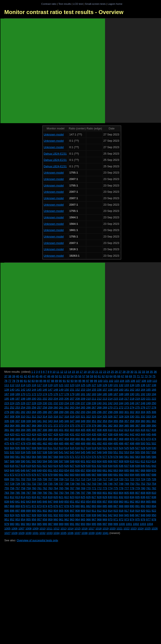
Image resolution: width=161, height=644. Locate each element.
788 (34, 493)
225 (18, 403)
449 (18, 439)
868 (12, 506)
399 (50, 430)
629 (83, 466)
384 (121, 426)
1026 (154, 528)
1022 (126, 528)
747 (116, 484)
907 (72, 511)
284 (34, 412)
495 (116, 443)
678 (45, 475)
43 (29, 376)
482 (45, 443)
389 (149, 426)
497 (127, 443)
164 (143, 390)
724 (143, 479)
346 (67, 421)
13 (66, 372)
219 (138, 399)
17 (81, 372)
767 (72, 488)
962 (67, 519)
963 (72, 519)
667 (138, 470)
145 (39, 390)
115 (28, 385)
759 (28, 488)
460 (77, 439)
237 (83, 403)
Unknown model (54, 134)
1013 (63, 528)
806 (132, 493)
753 (149, 484)
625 (61, 466)
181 (83, 394)
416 (143, 430)
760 (34, 488)
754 (154, 484)
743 (94, 484)
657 (83, 470)
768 (77, 488)
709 (61, 479)
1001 (129, 524)
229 (39, 403)
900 (34, 511)
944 (121, 515)
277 (149, 407)
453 (39, 439)
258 (45, 407)
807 (138, 493)
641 (149, 466)
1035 (63, 533)
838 (154, 497)
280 (12, 412)
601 (83, 461)
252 (12, 407)
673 (18, 475)
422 (23, 434)
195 (7, 399)
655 (72, 470)
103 (116, 381)
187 (116, 394)
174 (45, 394)
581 (127, 457)
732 (34, 484)
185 (105, 394)
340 (34, 421)
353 (105, 421)
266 (88, 407)
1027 (7, 533)
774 (110, 488)
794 (67, 493)
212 (99, 399)
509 (39, 448)
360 (143, 421)
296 (99, 412)
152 (77, 390)
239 (94, 403)
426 (45, 434)
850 (67, 502)
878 (67, 506)
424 (34, 434)
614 (154, 461)
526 (132, 448)
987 (50, 524)
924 (12, 515)
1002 (136, 524)
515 (72, 448)
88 (53, 381)
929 (39, 515)
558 (154, 452)
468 (121, 439)
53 (68, 376)
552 (121, 452)
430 (67, 434)
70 (134, 376)
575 (94, 457)
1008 (29, 528)
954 (23, 519)
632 (99, 466)
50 (56, 376)
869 (18, 506)
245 (127, 403)
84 (37, 381)
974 (132, 519)
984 (34, 524)
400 (56, 430)
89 (56, 381)
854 (88, 502)
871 (28, 506)
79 (17, 381)
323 (94, 417)
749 (127, 484)
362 (154, 421)
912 (99, 511)
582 (132, 457)
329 (127, 417)
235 (72, 403)
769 (83, 488)
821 (61, 497)
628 (77, 466)
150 (67, 390)
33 (144, 372)
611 (138, 461)
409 (105, 430)
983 (28, 524)
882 (88, 506)
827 (94, 497)
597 (61, 461)
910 (88, 511)
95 (80, 381)
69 (130, 376)
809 (149, 493)
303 (138, 412)
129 (105, 385)
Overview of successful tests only (37, 540)
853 (83, 502)
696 (143, 475)
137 (149, 385)
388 (143, 426)
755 (7, 488)
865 (149, 502)
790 (45, 493)
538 (45, 452)
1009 (35, 528)
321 (83, 417)
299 (116, 412)
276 (143, 407)
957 (39, 519)
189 (127, 394)
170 (23, 394)
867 (7, 506)
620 (34, 466)
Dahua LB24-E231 (55, 154)
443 (138, 434)
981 (18, 524)
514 (67, 448)
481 (39, 443)
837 (149, 497)
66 (119, 376)
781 (149, 488)
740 (77, 484)
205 (61, 399)
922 (154, 511)
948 (143, 515)
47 (45, 376)
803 (116, 493)
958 (45, 519)
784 (12, 493)
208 (77, 399)
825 (83, 497)
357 (127, 421)
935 (72, 515)
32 (140, 372)
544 (77, 452)
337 (18, 421)
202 (45, 399)
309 (18, 417)
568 (56, 457)
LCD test (78, 4)
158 (110, 390)
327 (116, 417)
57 (84, 376)
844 (34, 502)
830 (110, 497)
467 (116, 439)
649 (39, 470)
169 (18, 394)
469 (127, 439)
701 (18, 479)
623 (50, 466)
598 (67, 461)
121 (61, 385)
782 (154, 488)
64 (111, 376)
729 (18, 484)
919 (138, 511)
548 (99, 452)
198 (23, 399)
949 (149, 515)
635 (116, 466)
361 (149, 421)
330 (132, 417)
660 (99, 470)
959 (50, 519)
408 (99, 430)
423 (28, 434)
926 (23, 515)
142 (23, 390)
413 (127, 430)
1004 (150, 524)
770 (88, 488)
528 (143, 448)
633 (105, 466)
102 (111, 381)
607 (116, 461)
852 (77, 502)
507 (28, 448)
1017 (92, 528)
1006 (15, 528)
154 (88, 390)
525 (127, 448)
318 (67, 417)
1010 (43, 528)
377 (83, 426)
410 (110, 430)
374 (67, 426)
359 (138, 421)
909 (83, 511)
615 (7, 466)
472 (143, 439)
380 (99, 426)
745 (105, 484)
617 (18, 466)
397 (39, 430)
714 (88, 479)
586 (154, 457)
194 (154, 394)
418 (154, 430)
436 (99, 434)
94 (76, 381)
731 (28, 484)
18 (85, 372)
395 (28, 430)
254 (23, 407)
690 (110, 475)
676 (34, 475)
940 (99, 515)
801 (105, 493)
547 (94, 452)
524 (121, 448)
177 (61, 394)
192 (143, 394)
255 (28, 407)
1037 (77, 533)
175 (50, 394)
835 (138, 497)
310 (23, 417)
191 (138, 394)
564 (34, 457)
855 (94, 502)
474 (154, 439)
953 (18, 519)
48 (49, 376)
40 (17, 376)
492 (99, 443)
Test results (65, 4)
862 (132, 502)
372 (56, 426)
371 (50, 426)
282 (23, 412)
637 (127, 466)
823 (72, 497)
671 (7, 475)
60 (95, 376)
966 (88, 519)
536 (34, 452)
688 (99, 475)
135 (138, 385)
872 (34, 506)
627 (72, 466)
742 (88, 484)
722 (132, 479)
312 (34, 417)
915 (116, 511)
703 (28, 479)
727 (7, 484)
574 (88, 457)
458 (67, 439)
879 (72, 506)
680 (56, 475)
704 (34, 479)
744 (99, 484)
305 (149, 412)
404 (77, 430)
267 (94, 407)
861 (127, 502)
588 (12, 461)
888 (121, 506)
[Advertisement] (53, 71)
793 (61, 493)
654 (67, 470)
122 (67, 385)
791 (50, 493)
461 (83, 439)
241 (105, 403)
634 (110, 466)
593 (39, 461)
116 (34, 385)
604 (99, 461)
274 (132, 407)
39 (14, 376)
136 (143, 385)
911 (94, 511)
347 (72, 421)
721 (127, 479)
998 (110, 524)
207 (72, 399)
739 (72, 484)
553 (127, 452)
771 (94, 488)
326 (110, 417)
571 (72, 457)
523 (116, 448)
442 (132, 434)
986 (45, 524)
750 (132, 484)
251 (7, 407)
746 (110, 484)
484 (56, 443)
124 (77, 385)
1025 (148, 528)
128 (99, 385)
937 (83, 515)
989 (61, 524)
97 (88, 381)
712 (77, 479)
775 (116, 488)
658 (88, 470)
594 (45, 461)
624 (56, 466)
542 (67, 452)
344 (56, 421)
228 (34, 403)
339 (28, 421)
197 (18, 399)
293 (83, 412)
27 (120, 372)
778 (132, 488)
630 (88, 466)
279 (7, 412)
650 (45, 470)
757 (18, 488)
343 (50, 421)
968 (99, 519)
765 (61, 488)
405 (83, 430)
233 (61, 403)
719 (116, 479)
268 (99, 407)
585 (149, 457)
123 (72, 385)
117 (39, 385)
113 (18, 385)
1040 (98, 533)
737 (61, 484)
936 (77, 515)
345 (61, 421)
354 (110, 421)
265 (83, 407)
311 (28, 417)
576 (99, 457)
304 (143, 412)
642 (154, 466)
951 (7, 519)
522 (110, 448)
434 (88, 434)
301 (127, 412)
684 (77, 475)
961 (61, 519)
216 (121, 399)
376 (77, 426)
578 (110, 457)
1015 (77, 528)
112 (12, 385)
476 (12, 443)
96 (84, 381)
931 (50, 515)
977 (149, 519)
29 (128, 372)
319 (72, 417)
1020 (112, 528)
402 (67, 430)
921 (149, 511)
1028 (15, 533)
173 (39, 394)
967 (94, 519)
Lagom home (115, 4)
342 (45, 421)
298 (110, 412)
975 (138, 519)
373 (61, 426)
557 (149, 452)
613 (149, 461)
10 (54, 372)
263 (72, 407)
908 (77, 511)
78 (14, 381)
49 (53, 376)
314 (45, 417)
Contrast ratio (49, 4)
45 (37, 376)
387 (138, 426)
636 (121, 466)
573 (83, 457)
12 (62, 372)
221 (149, 399)
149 (61, 390)
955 (28, 519)
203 (50, 399)
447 (7, 439)
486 (67, 443)
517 (83, 448)
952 (12, 519)
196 (12, 399)
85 (41, 381)
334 (154, 417)
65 (115, 376)
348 (77, 421)
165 (149, 390)
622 (45, 466)
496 (121, 443)
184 (99, 394)
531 (7, 452)
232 (56, 403)
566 (45, 457)
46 (41, 376)
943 (116, 515)
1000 (122, 524)
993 (83, 524)
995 (94, 524)
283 (28, 412)
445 (149, 434)
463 (94, 439)
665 (127, 470)
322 (88, 417)
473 (149, 439)
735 (50, 484)
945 (127, 515)
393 (18, 430)
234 (67, 403)
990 (67, 524)
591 (28, 461)
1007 (21, 528)
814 (23, 497)
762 (45, 488)
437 (105, 434)
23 (105, 372)
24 (108, 372)
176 (56, 394)
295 (94, 412)
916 (121, 511)
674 (23, 475)
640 (143, 466)
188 (121, 394)
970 (110, 519)
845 (39, 502)
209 (83, 399)
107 (138, 381)
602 (88, 461)
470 (132, 439)
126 (88, 385)
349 (83, 421)
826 (88, 497)
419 (7, 434)
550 (110, 452)
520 (99, 448)
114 (23, 385)
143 (28, 390)
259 (50, 407)
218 (132, 399)
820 (56, 497)
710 (67, 479)
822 (67, 497)
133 (127, 385)
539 (50, 452)
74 (150, 376)
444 (143, 434)
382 (110, 426)
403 (72, 430)
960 (56, 519)
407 (94, 430)
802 (110, 493)
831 (116, 497)
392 (12, 430)
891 (138, 506)
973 (127, 519)
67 (123, 376)
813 (18, 497)
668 (143, 470)
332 (143, 417)
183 (94, 394)
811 (7, 497)
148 (56, 390)
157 (105, 390)
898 (23, 511)
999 (116, 524)
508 (34, 448)
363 (7, 426)
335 (7, 421)
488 (77, 443)
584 (143, 457)
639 (138, 466)
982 (23, 524)
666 (132, 470)
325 (105, 417)
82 (29, 381)
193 (149, 394)
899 (28, 511)
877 (61, 506)
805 (127, 493)
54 (72, 376)
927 (28, 515)
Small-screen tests (95, 4)
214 (110, 399)
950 (154, 515)
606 (110, 461)
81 (25, 381)
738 (67, 484)
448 (12, 439)
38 (10, 376)
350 (88, 421)
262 (67, 407)
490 (88, 443)
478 (23, 443)
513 (61, 448)
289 (61, 412)
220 (143, 399)
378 (88, 426)
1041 (106, 533)
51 (60, 376)
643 (7, 470)
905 (61, 511)
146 (45, 390)
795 (72, 493)
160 (121, 390)
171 (28, 394)
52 (64, 376)
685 (83, 475)
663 (116, 470)
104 (122, 381)
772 (99, 488)
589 (18, 461)
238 (88, 403)
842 (23, 502)
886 (110, 506)
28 (124, 372)
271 (116, 407)
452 (34, 439)
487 (72, 443)
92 (68, 381)
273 (127, 407)
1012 (57, 528)
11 (58, 372)
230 (45, 403)
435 (94, 434)
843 (28, 502)
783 (7, 493)
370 (45, 426)
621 (39, 466)
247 (138, 403)
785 (18, 493)
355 (116, 421)
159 (116, 390)
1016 (84, 528)
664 (121, 470)
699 (7, 479)
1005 (7, 528)
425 (39, 434)
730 (23, 484)
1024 (140, 528)
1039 (92, 533)
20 (93, 372)
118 (45, 385)
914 (110, 511)
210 (88, 399)
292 (77, 412)
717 (105, 479)
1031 (35, 533)
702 (23, 479)
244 (121, 403)
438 (110, 434)
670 (154, 470)
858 (110, 502)
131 (116, 385)
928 (34, 515)
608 (121, 461)
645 (18, 470)
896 (12, 511)
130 (110, 385)
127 (94, 385)
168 (12, 394)
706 (45, 479)
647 (28, 470)
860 (121, 502)
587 (7, 461)
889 (127, 506)
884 (99, 506)
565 (39, 457)
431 (72, 434)
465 (105, 439)
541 (61, 452)
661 (105, 470)
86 (45, 381)
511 (50, 448)
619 (28, 466)
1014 (70, 528)
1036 (70, 533)
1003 (143, 524)
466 (110, 439)
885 (105, 506)
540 (56, 452)
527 (138, 448)
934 (67, 515)
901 (39, 511)
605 (105, 461)
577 (105, 457)
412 (121, 430)
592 (34, 461)
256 (34, 407)
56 (80, 376)
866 (154, 502)
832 (121, 497)
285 (39, 412)
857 (105, 502)
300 (121, 412)
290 (67, 412)
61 (99, 376)
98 (91, 381)
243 (116, 403)
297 (105, 412)
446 (154, 434)
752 (143, 484)
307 (7, 417)
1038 (84, 533)
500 (143, 443)
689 (105, 475)
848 (56, 502)
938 (88, 515)
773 (105, 488)
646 (23, 470)
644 (12, 470)
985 (39, 524)
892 (143, 506)
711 (72, 479)
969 (105, 519)
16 (77, 372)
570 (67, 457)
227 (28, 403)
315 (50, 417)
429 (61, 434)
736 (56, 484)
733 (39, 484)
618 (23, 466)
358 (132, 421)
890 (132, 506)
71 (138, 376)
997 (105, 524)
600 (77, 461)
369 (39, 426)
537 (39, 452)
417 (149, 430)
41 (21, 376)
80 (21, 381)
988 (56, 524)
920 (143, 511)
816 (34, 497)
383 (116, 426)
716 (99, 479)
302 (132, 412)
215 (116, 399)
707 (50, 479)
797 (83, 493)
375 (72, 426)
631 (94, 466)
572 (77, 457)
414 (132, 430)
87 (49, 381)
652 (56, 470)
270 (110, 407)
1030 (29, 533)
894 (154, 506)
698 (154, 475)
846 (45, 502)
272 (121, 407)
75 (154, 376)
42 (25, 376)
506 (23, 448)
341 (39, 421)
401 (61, 430)
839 (7, 502)
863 (138, 502)
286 (45, 412)
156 (99, 390)
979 (7, 524)
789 (39, 493)
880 (77, 506)
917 (127, 511)
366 (23, 426)
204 (56, 399)
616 (12, 466)
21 (97, 372)
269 (105, 407)
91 (64, 381)
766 (67, 488)
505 (18, 448)
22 (101, 372)
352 (99, 421)
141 (18, 390)
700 (12, 479)
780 (143, 488)
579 (116, 457)
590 (23, 461)
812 (12, 497)
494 (110, 443)
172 (34, 394)
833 (127, 497)
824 (77, 497)
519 (94, 448)
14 (70, 372)
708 (56, 479)
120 (56, 385)
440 (121, 434)
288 (56, 412)
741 (83, 484)
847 (50, 502)
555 (138, 452)
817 (39, 497)
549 (105, 452)
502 (154, 443)
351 (94, 421)
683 (72, 475)
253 (18, 407)
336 (12, 421)
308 (12, 417)
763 (50, 488)
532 (12, 452)
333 (149, 417)
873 (39, 506)
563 (28, 457)
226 (23, 403)
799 (94, 493)
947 (138, 515)
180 (77, 394)
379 (94, 426)
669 (149, 470)
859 (116, 502)
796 (77, 493)
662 (110, 470)
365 (18, 426)
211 (94, 399)
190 (132, 394)
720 (121, 479)
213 (105, 399)
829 (105, 497)
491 (94, 443)
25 (112, 372)
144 (34, 390)
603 (94, 461)
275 (138, 407)
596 (56, 461)
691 (116, 475)
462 (88, 439)
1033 (49, 533)
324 (99, 417)
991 (72, 524)
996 (99, 524)
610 (132, 461)
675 (28, 475)
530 (154, 448)
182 (88, 394)
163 (138, 390)
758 (23, 488)
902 (45, 511)
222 (154, 399)
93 (72, 381)
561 (18, 457)
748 (121, 484)
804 (121, 493)
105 (127, 381)
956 (34, 519)
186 (110, 394)
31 (136, 372)
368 (34, 426)
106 (133, 381)
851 (72, 502)
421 (18, 434)
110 (155, 381)
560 (12, 457)
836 (143, 497)
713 (83, 479)
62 (103, 376)
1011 (49, 528)
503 (7, 448)
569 (61, 457)
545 (83, 452)
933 (61, 515)
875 (50, 506)
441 (127, 434)
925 (18, 515)
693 (127, 475)
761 (39, 488)
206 (67, 399)
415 (138, 430)
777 (127, 488)
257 (39, 407)
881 (83, 506)
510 (45, 448)
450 (23, 439)
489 (83, 443)
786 (23, 493)
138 (154, 385)
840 (12, 502)
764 (56, 488)
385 (127, 426)
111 (7, 385)
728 (12, 484)
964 (77, 519)
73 (146, 376)
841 (18, 502)
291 (72, 412)
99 (95, 381)
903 (50, 511)
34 (147, 372)
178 (67, 394)
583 (138, 457)
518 (88, 448)
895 (7, 511)
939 (94, 515)
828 (99, 497)
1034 (57, 533)
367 (28, 426)
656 (77, 470)
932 (56, 515)
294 (88, 412)
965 (83, 519)
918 (132, 511)
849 (61, 502)
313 (39, 417)
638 (132, 466)
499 (138, 443)
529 (149, 448)
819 (50, 497)
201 (39, 399)
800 (99, 493)
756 (12, 488)
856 (99, 502)
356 (121, 421)
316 (56, 417)
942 (110, 515)
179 (72, 394)
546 (88, 452)
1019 (106, 528)
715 (94, 479)
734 (45, 484)
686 (88, 475)
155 (94, 390)
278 (154, 407)
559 (7, 457)
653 (61, 470)
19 (89, 372)
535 (28, 452)
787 (28, 493)
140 (12, 390)
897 (18, 511)
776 (121, 488)
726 (154, 479)
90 (60, 381)
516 (77, 448)
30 (132, 372)
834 (132, 497)
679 (50, 475)
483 (50, 443)
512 (56, 448)
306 (154, 412)
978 (154, 519)
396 (34, 430)
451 (28, 439)
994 (88, 524)
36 (155, 372)
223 (7, 403)
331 (138, 417)
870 (23, 506)
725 (149, 479)
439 (116, 434)
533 (18, 452)
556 (143, 452)
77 (10, 381)
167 (7, 394)
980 (12, 524)
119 (50, 385)
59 (91, 376)
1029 (21, 533)
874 (45, 506)
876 (56, 506)
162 (132, 390)
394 (23, 430)
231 (50, 403)
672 (12, 475)
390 (154, 426)
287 (50, 412)
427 (50, 434)
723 (138, 479)
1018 (98, 528)
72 (142, 376)
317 (61, 417)
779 (138, 488)
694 (132, 475)
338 (23, 421)
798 (88, 493)
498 (132, 443)
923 (7, 515)
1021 (120, 528)
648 (34, 470)
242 (110, 403)
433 (83, 434)
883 (94, 506)
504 (12, 448)
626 (67, 466)
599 (72, 461)
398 (45, 430)
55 (76, 376)
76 (6, 381)
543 (72, 452)
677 (39, 475)
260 (56, 407)
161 (127, 390)
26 (116, 372)
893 (149, 506)
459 (72, 439)
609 (127, 461)
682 (67, 475)
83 (33, 381)
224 (12, 403)
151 (72, 390)
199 (28, 399)
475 (7, 443)
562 (23, 457)
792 (56, 493)
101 (106, 381)
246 (132, 403)
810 (154, 493)
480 (34, 443)
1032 (43, 533)
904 (56, 511)
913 (105, 511)
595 (50, 461)
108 (144, 381)
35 (151, 372)
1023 (134, 528)
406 (88, 430)
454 (45, 439)
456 (56, 439)
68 (127, 376)
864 (143, 502)
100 (100, 381)
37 (6, 376)
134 (132, 385)
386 (132, 426)
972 (121, 519)
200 (34, 399)
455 (50, 439)
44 (33, 376)
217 (127, 399)
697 (149, 475)
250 (154, 403)
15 (73, 372)
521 (105, 448)
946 (132, 515)
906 (67, 511)
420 (12, 434)
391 (7, 430)
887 (116, 506)
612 (143, 461)
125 (83, 385)
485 (61, 443)
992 (77, 524)
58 (88, 376)
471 (138, 439)
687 (94, 475)
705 (39, 479)
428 (56, 434)
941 (105, 515)
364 (12, 426)
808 (143, 493)
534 (23, 452)
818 (45, 497)
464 (99, 439)
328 (121, 417)
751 (138, 484)
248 (143, 403)
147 (50, 390)
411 (116, 430)
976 (143, 519)
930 (45, 515)
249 (149, 403)
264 (77, 407)
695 (138, 475)
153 (83, 390)
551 (116, 452)
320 (77, 417)
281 (18, 412)
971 (116, 519)
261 (61, 407)
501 (149, 443)
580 (121, 457)
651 (50, 470)
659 (94, 470)
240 (99, 403)
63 (107, 376)
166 (154, 390)
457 (61, 439)
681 (61, 475)
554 (132, 452)
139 (7, 390)
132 (121, 385)
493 (105, 443)
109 (149, 381)
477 (18, 443)
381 (105, 426)
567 (50, 457)
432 (77, 434)
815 (28, 497)
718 (110, 479)
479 (28, 443)
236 (77, 403)
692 (121, 475)
